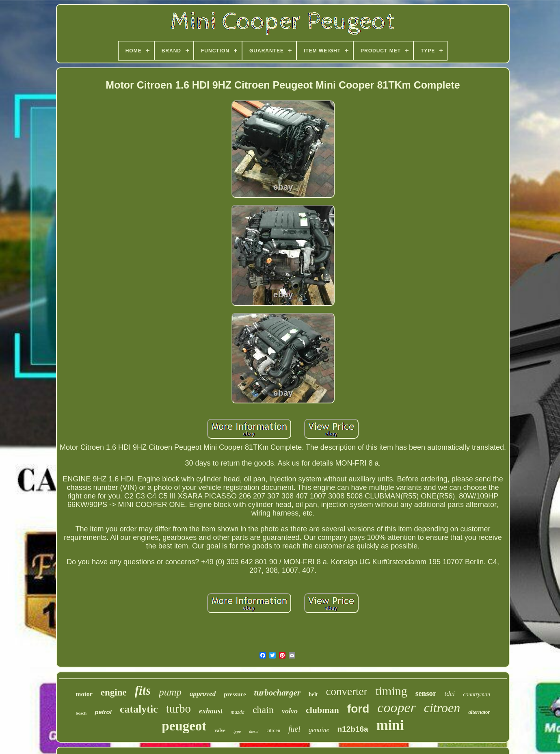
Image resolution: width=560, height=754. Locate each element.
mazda (238, 712)
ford (358, 709)
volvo (290, 711)
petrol (103, 712)
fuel (294, 729)
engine (114, 692)
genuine (319, 730)
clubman (322, 710)
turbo (178, 708)
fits (143, 690)
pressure (235, 694)
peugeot (184, 726)
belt (313, 694)
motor (84, 694)
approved (203, 694)
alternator (479, 712)
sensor (426, 693)
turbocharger (277, 693)
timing (391, 691)
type (237, 731)
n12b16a (353, 729)
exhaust (211, 711)
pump (170, 692)
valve (220, 730)
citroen (442, 708)
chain (263, 710)
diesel (254, 731)
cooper (396, 707)
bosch (81, 713)
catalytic (139, 709)
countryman (477, 694)
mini (390, 725)
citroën (274, 730)
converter (347, 691)
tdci (450, 694)
